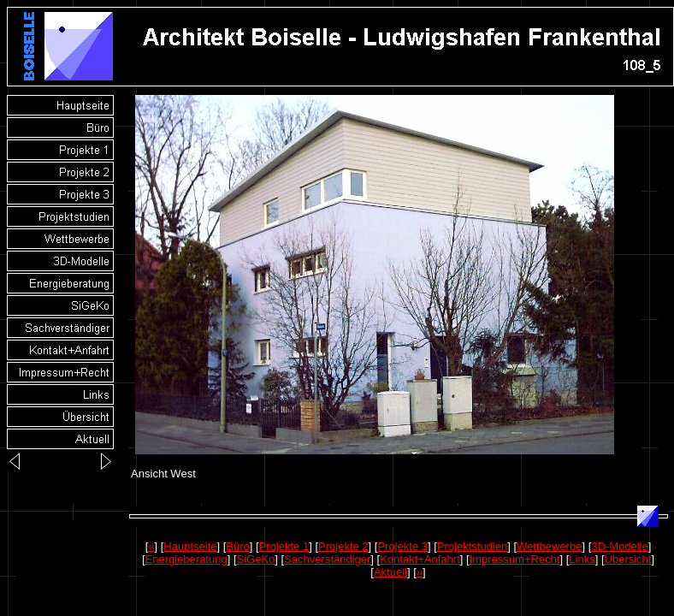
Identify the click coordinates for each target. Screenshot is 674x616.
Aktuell (390, 572)
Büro (237, 546)
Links (582, 559)
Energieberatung (186, 559)
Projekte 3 (402, 546)
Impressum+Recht (515, 559)
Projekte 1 (284, 546)
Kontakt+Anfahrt (420, 559)
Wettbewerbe (549, 546)
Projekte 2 (343, 546)
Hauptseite (190, 546)
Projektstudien (472, 546)
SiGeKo (256, 559)
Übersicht (628, 559)
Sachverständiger (327, 559)
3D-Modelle (619, 546)
